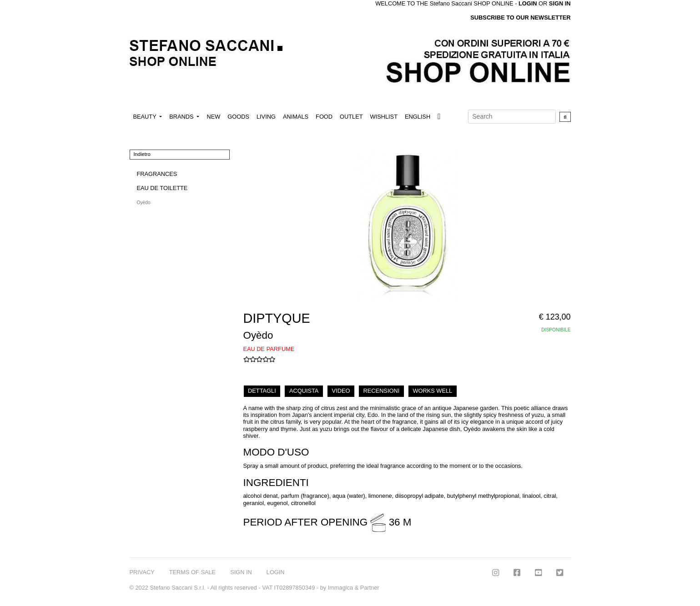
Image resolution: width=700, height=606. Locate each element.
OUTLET (351, 117)
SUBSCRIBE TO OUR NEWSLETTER (520, 18)
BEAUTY (146, 117)
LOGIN (276, 572)
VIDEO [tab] (341, 391)
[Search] (512, 117)
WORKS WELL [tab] (432, 391)
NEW (213, 117)
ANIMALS (296, 117)
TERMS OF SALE (192, 572)
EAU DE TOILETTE (162, 188)
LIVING (266, 117)
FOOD (324, 117)
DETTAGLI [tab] (262, 391)
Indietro (142, 154)
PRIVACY (142, 572)
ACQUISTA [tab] (304, 391)
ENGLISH (418, 117)
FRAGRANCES (157, 174)
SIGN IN (560, 3)
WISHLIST (384, 117)
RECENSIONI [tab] (382, 391)
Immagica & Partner (354, 588)
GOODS (238, 117)
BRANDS (182, 117)
